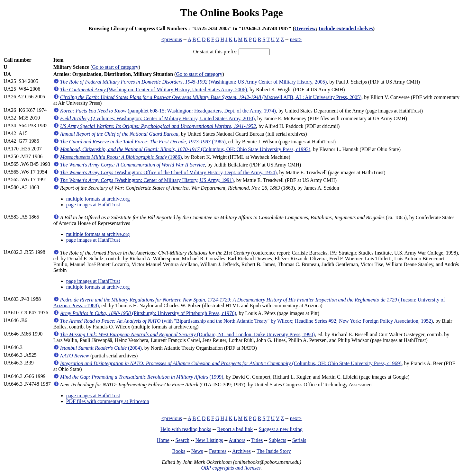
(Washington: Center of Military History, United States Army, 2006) (154, 90)
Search (183, 440)
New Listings (209, 440)
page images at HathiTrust (93, 205)
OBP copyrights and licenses (231, 468)
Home (163, 440)
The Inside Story (274, 451)
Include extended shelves (346, 28)
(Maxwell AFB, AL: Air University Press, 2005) (211, 97)
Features (218, 451)
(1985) (143, 142)
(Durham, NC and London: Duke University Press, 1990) (188, 334)
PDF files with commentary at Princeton (108, 401)
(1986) (121, 157)
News (197, 451)
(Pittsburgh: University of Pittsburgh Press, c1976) (148, 313)
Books (179, 451)
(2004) (101, 348)
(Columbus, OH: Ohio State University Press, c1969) (231, 363)
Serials (299, 440)
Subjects (277, 440)
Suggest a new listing (281, 429)
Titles (257, 440)
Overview (305, 28)
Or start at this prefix (215, 52)
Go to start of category (115, 67)
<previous (172, 39)
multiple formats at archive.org (98, 199)
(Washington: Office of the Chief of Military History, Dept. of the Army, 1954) (168, 172)
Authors (237, 440)
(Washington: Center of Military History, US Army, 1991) (147, 180)
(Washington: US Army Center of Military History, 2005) (194, 82)
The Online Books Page (231, 13)
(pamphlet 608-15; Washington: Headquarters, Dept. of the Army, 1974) (168, 111)
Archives (241, 451)
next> (296, 39)
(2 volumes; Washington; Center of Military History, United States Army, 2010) (158, 118)
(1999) (142, 377)
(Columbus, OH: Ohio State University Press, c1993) (185, 149)
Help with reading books (186, 429)
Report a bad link (235, 429)
